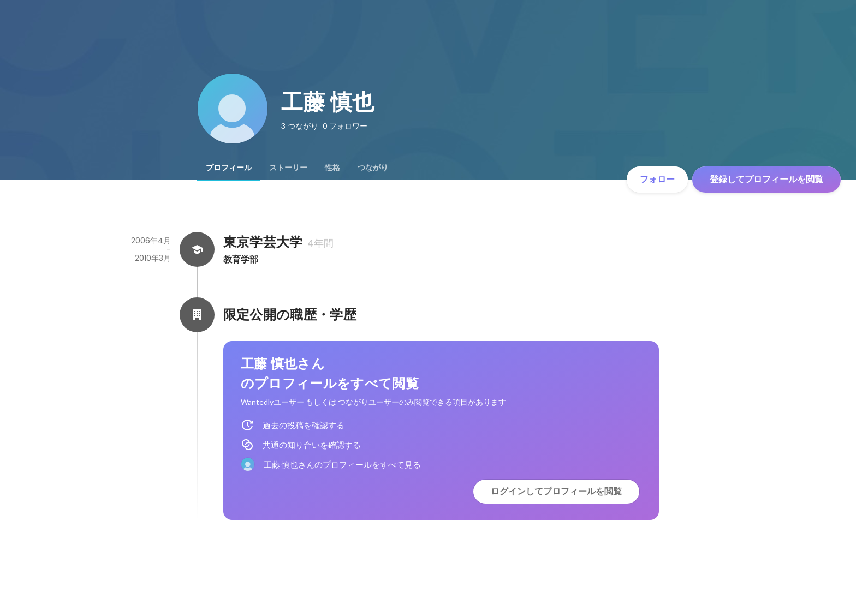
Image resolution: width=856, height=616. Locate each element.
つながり (373, 168)
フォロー (657, 179)
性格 (332, 168)
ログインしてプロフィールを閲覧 (556, 491)
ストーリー (288, 168)
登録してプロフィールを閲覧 (766, 179)
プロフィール (229, 168)
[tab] (229, 168)
